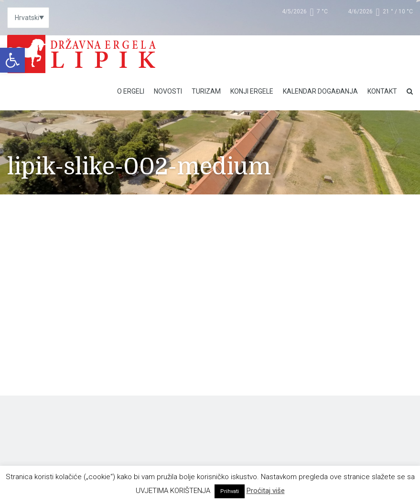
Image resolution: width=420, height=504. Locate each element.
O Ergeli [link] (131, 91)
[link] (12, 60)
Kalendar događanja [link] (320, 91)
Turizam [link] (206, 91)
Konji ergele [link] (252, 91)
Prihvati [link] (230, 491)
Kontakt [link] (382, 91)
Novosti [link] (168, 91)
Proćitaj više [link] (266, 491)
